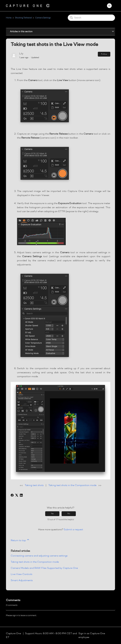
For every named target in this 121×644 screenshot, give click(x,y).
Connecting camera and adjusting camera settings (39, 556)
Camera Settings (43, 18)
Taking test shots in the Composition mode (72, 485)
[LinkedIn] (21, 495)
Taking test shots (34, 485)
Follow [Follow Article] (104, 54)
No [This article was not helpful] (69, 514)
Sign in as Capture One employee (92, 635)
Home (9, 18)
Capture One (14, 634)
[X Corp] (17, 495)
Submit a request (73, 530)
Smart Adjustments (22, 581)
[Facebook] (12, 495)
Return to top (20, 540)
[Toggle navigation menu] (109, 6)
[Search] (91, 18)
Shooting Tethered (23, 18)
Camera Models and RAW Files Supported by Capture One (44, 568)
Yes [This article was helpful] (52, 514)
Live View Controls (22, 574)
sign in (15, 615)
